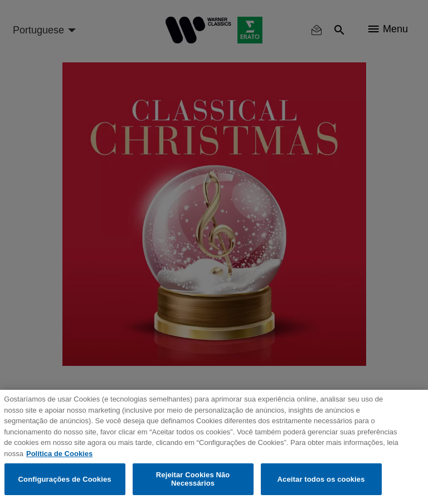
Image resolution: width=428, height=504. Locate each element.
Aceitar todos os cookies (321, 479)
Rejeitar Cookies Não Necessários (193, 479)
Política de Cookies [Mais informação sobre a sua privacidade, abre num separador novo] (59, 454)
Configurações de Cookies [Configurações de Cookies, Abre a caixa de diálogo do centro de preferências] (65, 479)
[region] (214, 447)
